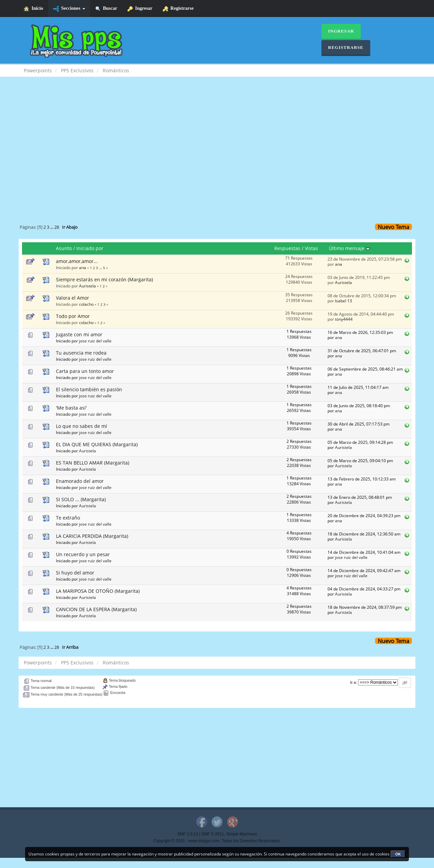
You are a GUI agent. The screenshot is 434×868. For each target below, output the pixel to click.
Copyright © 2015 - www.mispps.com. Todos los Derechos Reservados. (217, 841)
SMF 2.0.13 (187, 834)
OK (398, 854)
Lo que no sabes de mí (82, 426)
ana (83, 267)
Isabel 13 (343, 301)
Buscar (106, 9)
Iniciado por (90, 248)
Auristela (87, 286)
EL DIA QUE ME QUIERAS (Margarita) (97, 444)
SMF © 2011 (213, 834)
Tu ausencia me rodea (81, 353)
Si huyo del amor (75, 573)
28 (57, 227)
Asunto (64, 248)
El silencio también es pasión (89, 389)
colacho (86, 304)
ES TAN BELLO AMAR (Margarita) (93, 463)
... (52, 227)
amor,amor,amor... (77, 261)
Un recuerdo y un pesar (83, 554)
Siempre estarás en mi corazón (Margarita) (104, 279)
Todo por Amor (73, 316)
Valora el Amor (73, 298)
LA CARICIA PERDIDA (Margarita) (92, 536)
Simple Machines (242, 834)
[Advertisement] (217, 138)
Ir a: (354, 682)
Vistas (311, 248)
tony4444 (344, 319)
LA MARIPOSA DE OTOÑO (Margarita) (98, 591)
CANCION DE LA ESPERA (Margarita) (96, 609)
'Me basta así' (71, 408)
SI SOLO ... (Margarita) (81, 499)
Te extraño (68, 518)
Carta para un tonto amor (85, 371)
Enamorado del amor (80, 481)
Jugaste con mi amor (79, 334)
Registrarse (178, 9)
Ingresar (140, 9)
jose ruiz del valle (95, 341)
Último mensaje (349, 248)
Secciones (69, 9)
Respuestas (287, 248)
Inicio (33, 9)
